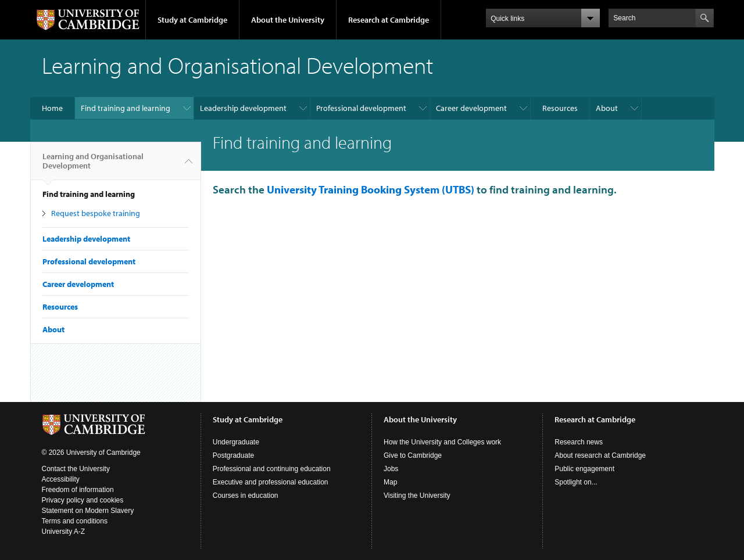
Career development (471, 108)
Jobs (391, 469)
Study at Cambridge (192, 20)
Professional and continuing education (272, 469)
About (607, 108)
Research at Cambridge (389, 20)
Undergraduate (236, 442)
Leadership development (243, 108)
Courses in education (246, 496)
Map (390, 482)
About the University (288, 20)
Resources (560, 108)
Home (52, 108)
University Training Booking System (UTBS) (371, 189)
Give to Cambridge (413, 455)
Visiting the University (417, 496)
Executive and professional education (271, 482)
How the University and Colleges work (442, 442)
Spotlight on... (576, 482)
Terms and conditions (75, 521)
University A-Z (64, 532)
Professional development (361, 108)
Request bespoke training (96, 213)
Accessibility (61, 479)
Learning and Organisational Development (93, 166)
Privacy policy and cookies (83, 500)
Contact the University (76, 469)
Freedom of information (78, 490)
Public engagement (584, 469)
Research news (579, 442)
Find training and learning (126, 108)
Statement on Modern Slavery (88, 511)
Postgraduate (233, 455)
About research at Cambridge (600, 455)
